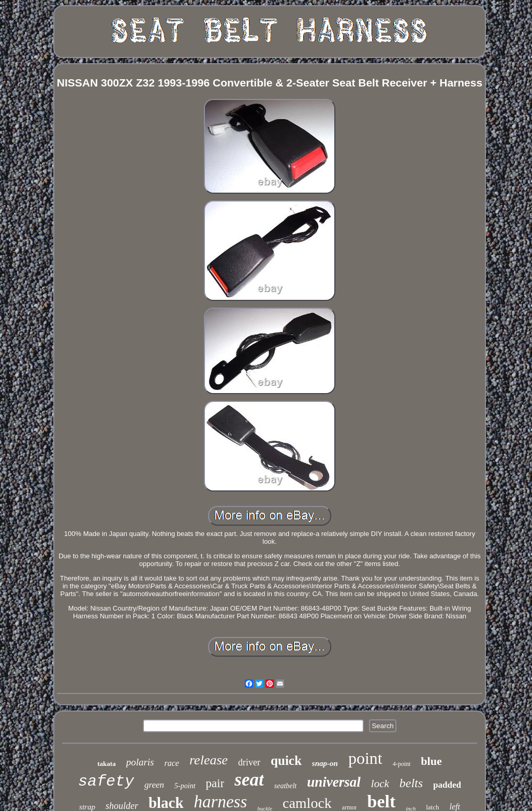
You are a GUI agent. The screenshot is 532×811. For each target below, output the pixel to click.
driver (249, 762)
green (154, 785)
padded (447, 785)
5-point (185, 786)
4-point (402, 764)
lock (380, 784)
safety (106, 781)
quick (286, 761)
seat (249, 780)
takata (106, 764)
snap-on (325, 763)
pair (215, 783)
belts (411, 783)
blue (431, 761)
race (172, 763)
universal (334, 782)
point (365, 758)
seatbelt (286, 786)
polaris (140, 762)
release (209, 760)
